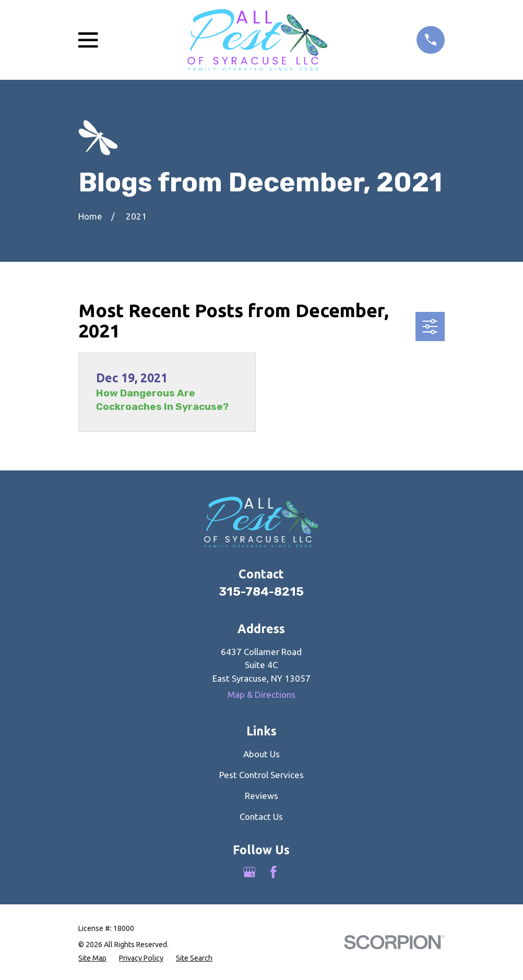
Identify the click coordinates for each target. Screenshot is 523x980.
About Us (261, 754)
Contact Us (261, 816)
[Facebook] (274, 872)
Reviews (261, 796)
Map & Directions (261, 694)
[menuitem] (92, 958)
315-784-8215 (261, 592)
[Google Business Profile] (249, 872)
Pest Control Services (261, 775)
